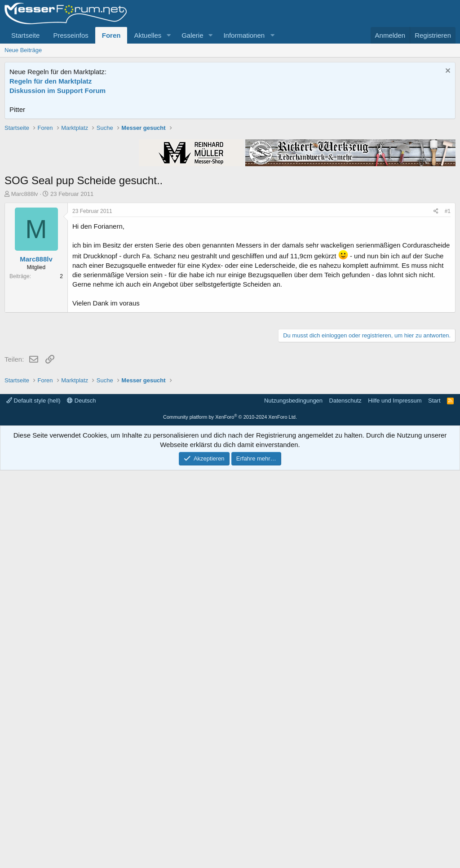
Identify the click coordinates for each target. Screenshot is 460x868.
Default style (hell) (33, 798)
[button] (168, 35)
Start (434, 798)
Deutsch (81, 798)
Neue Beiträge (23, 50)
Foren (111, 35)
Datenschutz (345, 798)
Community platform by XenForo (230, 815)
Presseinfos (71, 35)
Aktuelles (148, 35)
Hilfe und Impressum (395, 798)
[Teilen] (436, 339)
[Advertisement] (230, 186)
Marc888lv (25, 322)
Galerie (192, 35)
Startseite (25, 35)
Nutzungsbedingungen (293, 798)
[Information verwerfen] (447, 72)
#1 (448, 339)
